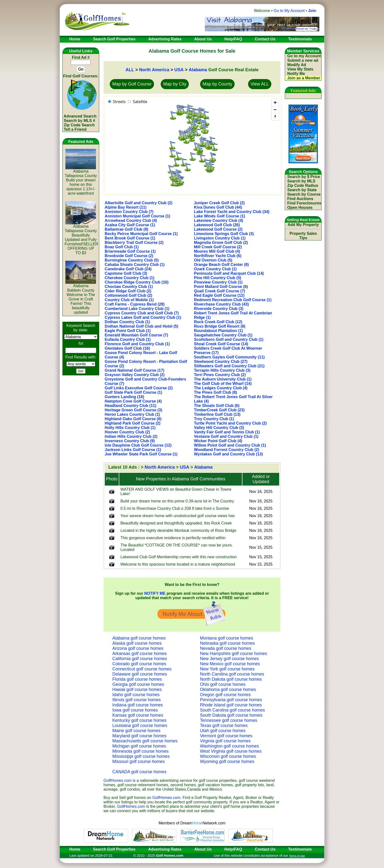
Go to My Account (289, 11)
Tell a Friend (75, 129)
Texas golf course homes (224, 725)
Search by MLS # (79, 121)
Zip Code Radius (303, 185)
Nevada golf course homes (226, 648)
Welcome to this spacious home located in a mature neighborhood (178, 564)
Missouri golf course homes (139, 761)
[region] (193, 145)
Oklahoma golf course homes (228, 690)
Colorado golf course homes (139, 664)
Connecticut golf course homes (142, 669)
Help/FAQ (233, 849)
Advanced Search (80, 116)
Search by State (302, 190)
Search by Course (304, 194)
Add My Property (303, 225)
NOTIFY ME (155, 593)
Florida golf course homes (137, 679)
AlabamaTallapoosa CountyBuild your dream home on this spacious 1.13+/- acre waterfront (81, 181)
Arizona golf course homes (138, 648)
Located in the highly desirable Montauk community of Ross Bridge (178, 530)
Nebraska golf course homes (228, 643)
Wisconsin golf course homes (228, 756)
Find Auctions (300, 199)
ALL (130, 70)
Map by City (175, 84)
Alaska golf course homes (137, 643)
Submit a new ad (303, 60)
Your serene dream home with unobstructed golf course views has (178, 516)
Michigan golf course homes (139, 746)
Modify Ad (297, 65)
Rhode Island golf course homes (231, 705)
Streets (119, 102)
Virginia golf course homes (225, 741)
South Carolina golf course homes (233, 710)
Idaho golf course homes (136, 695)
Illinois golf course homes (137, 700)
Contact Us (265, 849)
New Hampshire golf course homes (234, 654)
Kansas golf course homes (138, 715)
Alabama (198, 70)
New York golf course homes (227, 669)
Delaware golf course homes (140, 674)
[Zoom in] (275, 102)
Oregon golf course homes (225, 695)
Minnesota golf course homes (141, 751)
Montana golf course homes (227, 638)
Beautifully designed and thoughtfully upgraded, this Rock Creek (176, 523)
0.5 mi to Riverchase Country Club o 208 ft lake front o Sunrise (175, 508)
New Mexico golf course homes (230, 664)
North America (154, 70)
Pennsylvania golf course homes (231, 700)
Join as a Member (304, 78)
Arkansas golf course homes (140, 654)
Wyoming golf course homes (227, 761)
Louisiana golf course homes (140, 725)
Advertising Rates (165, 849)
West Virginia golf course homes (231, 751)
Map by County (217, 84)
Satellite (140, 102)
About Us (203, 849)
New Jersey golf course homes (230, 659)
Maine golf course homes (137, 731)
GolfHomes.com (118, 780)
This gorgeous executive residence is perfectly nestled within (173, 538)
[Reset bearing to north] (275, 117)
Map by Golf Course (132, 84)
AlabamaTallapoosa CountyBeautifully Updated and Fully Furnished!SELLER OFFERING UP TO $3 (81, 238)
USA (179, 70)
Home (73, 849)
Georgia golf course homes (138, 684)
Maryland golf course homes (139, 736)
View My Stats (300, 69)
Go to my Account (304, 56)
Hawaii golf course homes (137, 690)
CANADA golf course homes (139, 772)
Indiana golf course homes (138, 705)
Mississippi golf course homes (141, 756)
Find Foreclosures (304, 203)
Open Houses (300, 208)
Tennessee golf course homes (229, 720)
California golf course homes (140, 659)
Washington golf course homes (230, 746)
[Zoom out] (275, 110)
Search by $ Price (304, 177)
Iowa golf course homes (135, 710)
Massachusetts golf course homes (145, 741)
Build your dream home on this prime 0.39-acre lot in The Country (177, 501)
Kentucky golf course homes (139, 720)
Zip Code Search (79, 125)
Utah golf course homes (223, 731)
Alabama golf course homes (139, 638)
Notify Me (296, 74)
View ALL (260, 84)
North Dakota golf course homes (231, 679)
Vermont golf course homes (226, 736)
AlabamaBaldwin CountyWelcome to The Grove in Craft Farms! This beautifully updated (81, 297)
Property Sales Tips (303, 236)
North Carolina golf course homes (232, 674)
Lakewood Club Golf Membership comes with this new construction (179, 557)
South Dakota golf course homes (231, 715)
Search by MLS (301, 181)
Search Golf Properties (114, 849)
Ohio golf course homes (223, 684)
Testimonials (300, 849)
